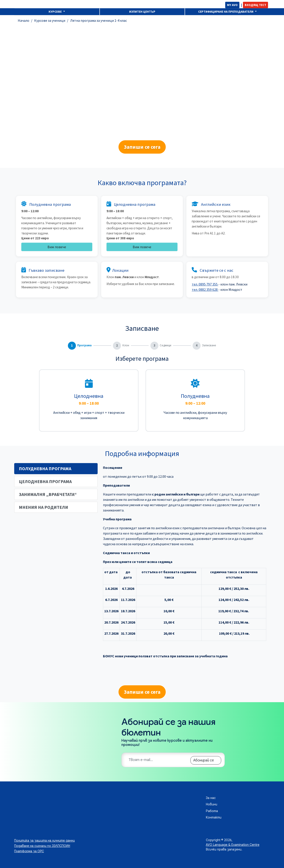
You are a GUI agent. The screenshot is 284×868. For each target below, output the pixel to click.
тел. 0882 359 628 (205, 289)
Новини (212, 804)
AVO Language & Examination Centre (233, 845)
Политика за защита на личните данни (44, 840)
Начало (24, 20)
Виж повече (57, 247)
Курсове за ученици (50, 20)
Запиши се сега (142, 147)
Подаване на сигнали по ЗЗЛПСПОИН (42, 846)
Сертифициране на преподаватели (226, 12)
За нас (211, 798)
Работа (212, 811)
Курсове (55, 12)
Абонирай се (204, 760)
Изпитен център (142, 12)
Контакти (214, 817)
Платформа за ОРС (29, 851)
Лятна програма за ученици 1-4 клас (99, 20)
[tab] (56, 469)
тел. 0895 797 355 (205, 284)
